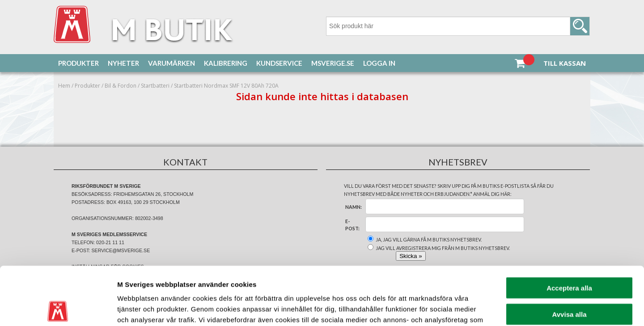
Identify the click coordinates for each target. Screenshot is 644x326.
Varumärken (172, 63)
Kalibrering (226, 63)
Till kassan (565, 63)
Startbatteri (155, 86)
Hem (64, 86)
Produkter (78, 63)
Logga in (379, 63)
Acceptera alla (569, 230)
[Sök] (458, 26)
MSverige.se (333, 63)
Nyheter (123, 63)
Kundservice (279, 63)
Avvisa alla (570, 256)
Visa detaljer (486, 308)
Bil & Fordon (121, 86)
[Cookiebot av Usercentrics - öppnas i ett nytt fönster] (58, 309)
